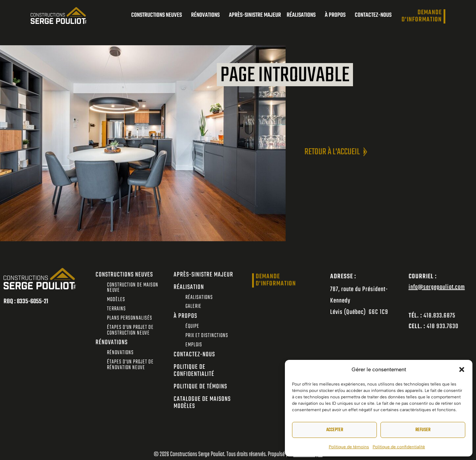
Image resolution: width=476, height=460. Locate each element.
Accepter (335, 430)
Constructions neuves (158, 15)
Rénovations (207, 15)
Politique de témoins (349, 447)
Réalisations (303, 15)
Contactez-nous (373, 15)
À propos (337, 15)
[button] (462, 369)
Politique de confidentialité (399, 447)
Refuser (423, 430)
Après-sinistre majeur (255, 15)
